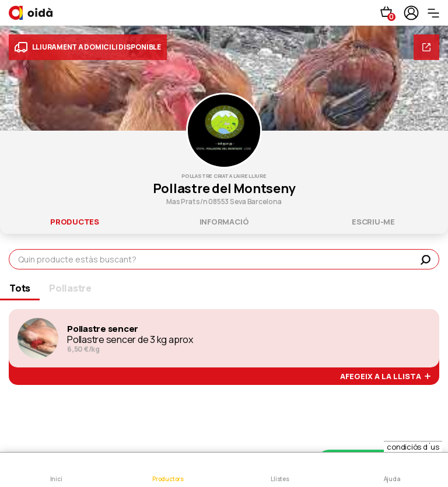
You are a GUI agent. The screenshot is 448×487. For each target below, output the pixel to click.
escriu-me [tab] (373, 222)
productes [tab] (75, 222)
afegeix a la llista (385, 377)
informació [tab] (224, 222)
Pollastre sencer (103, 329)
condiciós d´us (413, 447)
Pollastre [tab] (70, 288)
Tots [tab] (20, 288)
